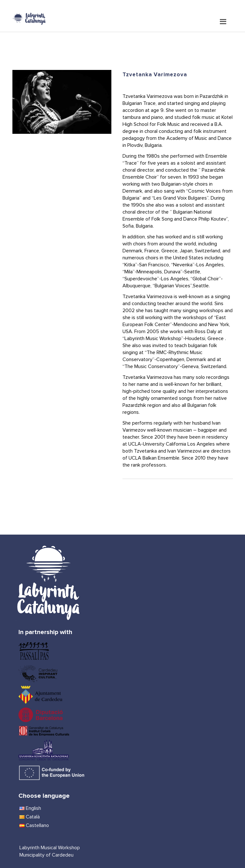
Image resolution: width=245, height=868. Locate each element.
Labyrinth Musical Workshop (50, 848)
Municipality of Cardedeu (46, 855)
